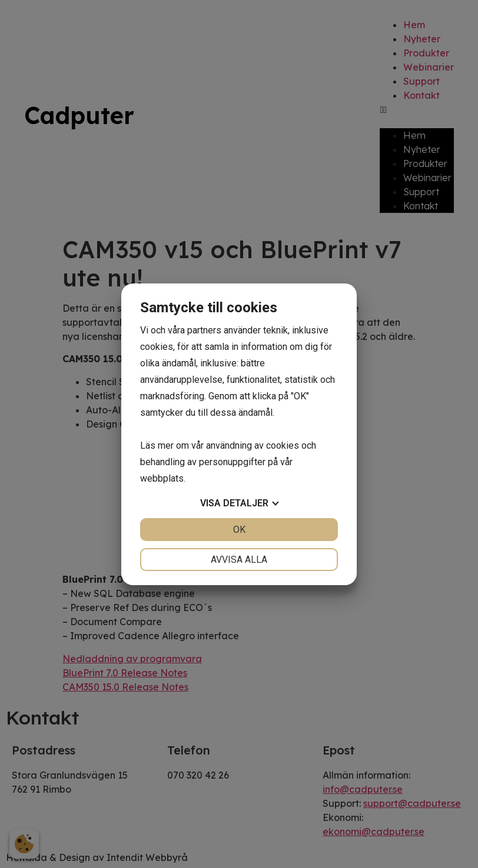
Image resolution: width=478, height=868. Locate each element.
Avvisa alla (239, 560)
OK (239, 530)
